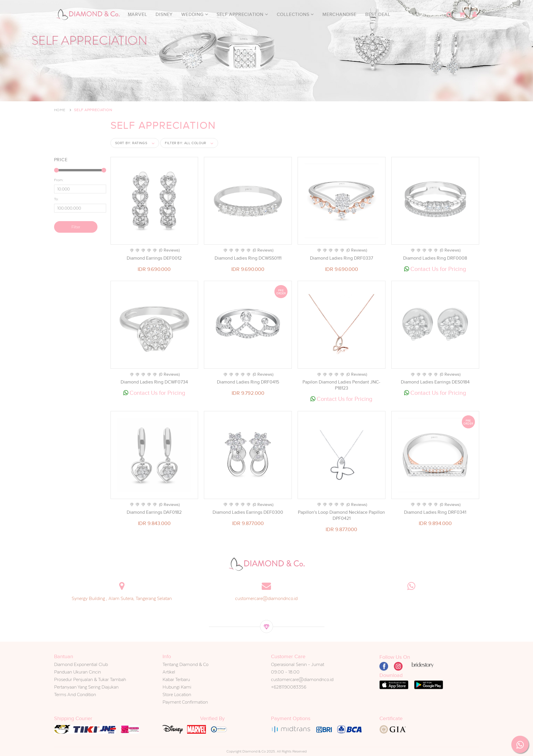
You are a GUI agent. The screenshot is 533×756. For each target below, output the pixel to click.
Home (60, 110)
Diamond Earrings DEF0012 (154, 258)
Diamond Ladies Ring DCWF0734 (154, 382)
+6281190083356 (289, 687)
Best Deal (378, 14)
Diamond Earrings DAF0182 (154, 512)
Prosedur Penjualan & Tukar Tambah (90, 679)
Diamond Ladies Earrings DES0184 (435, 382)
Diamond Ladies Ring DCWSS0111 (248, 258)
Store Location (177, 694)
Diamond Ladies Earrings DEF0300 (248, 512)
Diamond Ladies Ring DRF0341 (435, 512)
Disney (164, 14)
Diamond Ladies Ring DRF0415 (248, 382)
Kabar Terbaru (176, 679)
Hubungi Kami (177, 687)
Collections (295, 14)
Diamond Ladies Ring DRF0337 (342, 258)
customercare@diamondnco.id (266, 598)
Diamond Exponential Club (81, 664)
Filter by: (186, 143)
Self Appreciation (242, 14)
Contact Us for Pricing (435, 269)
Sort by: (131, 143)
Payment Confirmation (185, 702)
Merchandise (340, 14)
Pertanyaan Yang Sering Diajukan (86, 687)
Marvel (138, 14)
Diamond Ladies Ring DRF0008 (435, 258)
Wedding (195, 14)
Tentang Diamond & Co (186, 664)
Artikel (169, 672)
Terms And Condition (75, 694)
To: (56, 199)
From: (59, 180)
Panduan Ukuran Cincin (78, 672)
